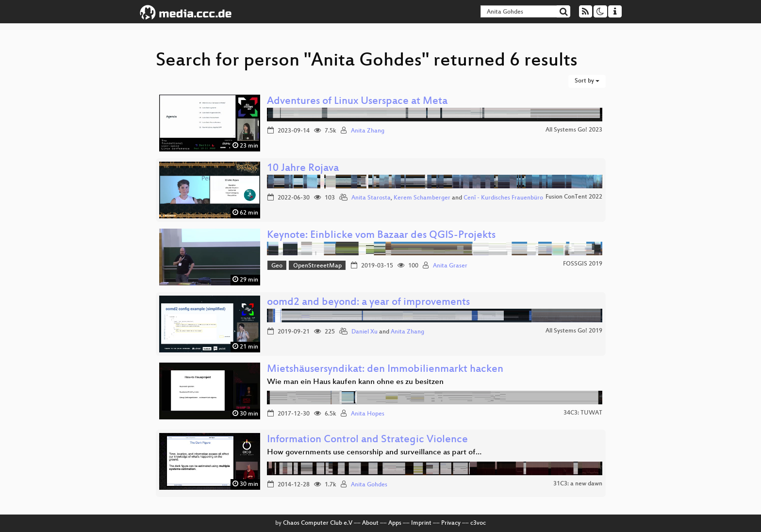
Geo (277, 266)
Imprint (421, 523)
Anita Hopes (368, 414)
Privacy (451, 523)
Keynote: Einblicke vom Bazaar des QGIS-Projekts (381, 236)
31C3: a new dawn (578, 484)
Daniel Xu (364, 332)
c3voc (478, 523)
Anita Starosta (371, 198)
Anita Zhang (368, 131)
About (370, 523)
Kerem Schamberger (422, 198)
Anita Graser (450, 266)
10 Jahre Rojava (303, 169)
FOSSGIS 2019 (583, 264)
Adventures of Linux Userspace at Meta (357, 102)
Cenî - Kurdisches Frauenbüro (503, 198)
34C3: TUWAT (583, 413)
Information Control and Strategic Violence (367, 440)
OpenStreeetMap (317, 266)
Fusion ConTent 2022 (574, 197)
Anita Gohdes (369, 485)
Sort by (587, 81)
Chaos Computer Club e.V (318, 523)
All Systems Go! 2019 (574, 331)
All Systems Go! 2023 (574, 130)
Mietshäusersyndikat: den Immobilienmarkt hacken (385, 370)
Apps (395, 523)
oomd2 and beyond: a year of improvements (368, 303)
